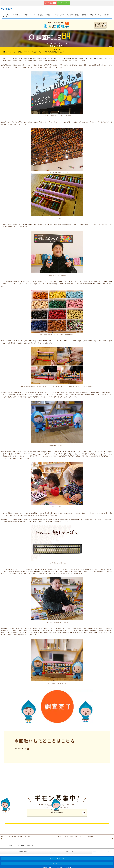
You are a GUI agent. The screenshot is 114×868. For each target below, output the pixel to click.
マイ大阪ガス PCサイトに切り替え (57, 858)
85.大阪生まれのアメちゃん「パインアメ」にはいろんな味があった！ (77, 836)
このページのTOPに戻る (57, 863)
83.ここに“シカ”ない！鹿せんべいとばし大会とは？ (16, 836)
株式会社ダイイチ (20, 749)
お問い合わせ (69, 852)
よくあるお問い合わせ (22, 852)
